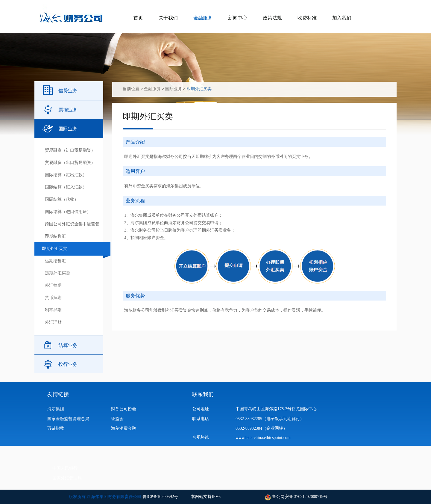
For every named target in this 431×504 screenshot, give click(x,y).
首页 (138, 18)
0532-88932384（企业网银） (261, 428)
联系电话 (201, 419)
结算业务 (68, 345)
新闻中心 (238, 18)
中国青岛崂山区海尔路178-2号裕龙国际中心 (276, 409)
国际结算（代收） (62, 199)
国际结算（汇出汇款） (66, 175)
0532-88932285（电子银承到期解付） (270, 419)
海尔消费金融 (124, 428)
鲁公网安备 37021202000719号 (299, 497)
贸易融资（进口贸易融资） (70, 150)
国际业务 (68, 129)
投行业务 (68, 364)
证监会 (117, 419)
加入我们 (342, 18)
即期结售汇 (55, 236)
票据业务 (68, 110)
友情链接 (58, 394)
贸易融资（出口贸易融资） (70, 163)
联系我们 (203, 394)
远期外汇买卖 (57, 273)
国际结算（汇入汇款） (66, 187)
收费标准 (307, 18)
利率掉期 (53, 310)
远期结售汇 (55, 261)
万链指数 (56, 428)
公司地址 (201, 409)
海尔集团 (56, 409)
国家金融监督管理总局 (68, 419)
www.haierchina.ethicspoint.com (265, 438)
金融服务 (203, 18)
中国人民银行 (65, 468)
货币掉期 (53, 298)
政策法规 (272, 18)
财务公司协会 (124, 409)
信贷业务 (68, 91)
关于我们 (168, 18)
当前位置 (131, 89)
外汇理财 (53, 322)
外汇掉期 (53, 285)
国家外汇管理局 (67, 478)
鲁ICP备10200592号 (160, 497)
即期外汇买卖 (54, 249)
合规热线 (201, 437)
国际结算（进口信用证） (68, 212)
